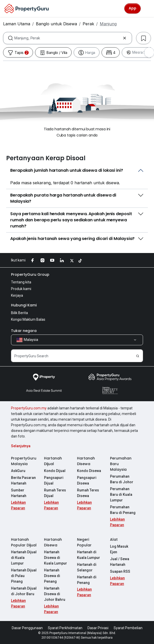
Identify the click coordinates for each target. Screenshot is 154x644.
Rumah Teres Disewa (88, 493)
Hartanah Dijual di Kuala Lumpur (24, 558)
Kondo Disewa (89, 471)
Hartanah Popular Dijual (24, 542)
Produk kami (21, 289)
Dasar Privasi (98, 628)
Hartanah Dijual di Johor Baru (24, 591)
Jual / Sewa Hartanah (120, 562)
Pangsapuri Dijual (54, 480)
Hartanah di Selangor (87, 567)
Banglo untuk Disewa (56, 24)
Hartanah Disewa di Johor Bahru (55, 594)
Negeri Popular (84, 542)
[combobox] (68, 38)
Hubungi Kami (24, 305)
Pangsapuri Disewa (87, 480)
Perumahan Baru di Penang (123, 510)
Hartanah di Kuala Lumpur (89, 555)
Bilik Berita (19, 313)
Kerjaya (17, 295)
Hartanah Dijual (53, 461)
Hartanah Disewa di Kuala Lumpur (56, 558)
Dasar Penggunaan (27, 628)
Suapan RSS (120, 571)
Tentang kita (21, 282)
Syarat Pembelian (128, 628)
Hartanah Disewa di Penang (52, 576)
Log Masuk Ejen (119, 549)
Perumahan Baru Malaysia (121, 464)
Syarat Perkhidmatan (65, 628)
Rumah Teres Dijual (55, 493)
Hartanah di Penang (87, 580)
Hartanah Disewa (86, 461)
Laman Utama (17, 24)
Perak (88, 24)
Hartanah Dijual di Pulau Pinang (24, 576)
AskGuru (18, 471)
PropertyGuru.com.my (29, 408)
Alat (114, 539)
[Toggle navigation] (147, 8)
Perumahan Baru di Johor (122, 479)
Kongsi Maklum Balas (28, 319)
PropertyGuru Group (30, 274)
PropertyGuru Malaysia (24, 461)
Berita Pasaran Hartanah (23, 480)
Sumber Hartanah (19, 493)
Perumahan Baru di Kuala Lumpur (121, 494)
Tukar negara (24, 331)
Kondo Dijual (55, 471)
